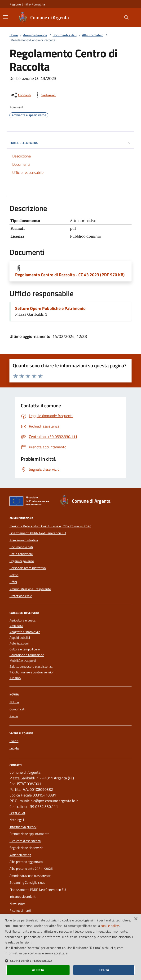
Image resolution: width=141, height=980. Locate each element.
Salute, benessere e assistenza (31, 667)
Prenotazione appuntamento (29, 834)
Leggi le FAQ (18, 813)
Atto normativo (93, 35)
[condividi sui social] (21, 95)
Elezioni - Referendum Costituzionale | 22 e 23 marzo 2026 (50, 526)
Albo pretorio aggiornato (26, 862)
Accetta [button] (38, 970)
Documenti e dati (64, 35)
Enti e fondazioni (21, 554)
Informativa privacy (23, 827)
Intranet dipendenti (23, 897)
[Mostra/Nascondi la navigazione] (6, 17)
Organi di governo (22, 561)
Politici (14, 575)
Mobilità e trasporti (23, 661)
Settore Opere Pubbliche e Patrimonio (50, 308)
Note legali (17, 820)
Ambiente (16, 626)
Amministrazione (35, 35)
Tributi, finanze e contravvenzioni (32, 672)
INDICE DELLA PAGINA (70, 143)
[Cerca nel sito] (126, 18)
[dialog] (70, 947)
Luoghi (14, 748)
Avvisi (14, 716)
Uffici (13, 582)
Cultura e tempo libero (25, 649)
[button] (70, 961)
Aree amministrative (24, 540)
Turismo (15, 678)
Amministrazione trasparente (30, 876)
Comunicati (17, 709)
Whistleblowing (20, 855)
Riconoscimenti (20, 911)
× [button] (136, 919)
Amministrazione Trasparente (30, 589)
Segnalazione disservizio (26, 848)
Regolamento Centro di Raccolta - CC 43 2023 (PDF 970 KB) (70, 275)
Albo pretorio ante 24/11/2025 (31, 869)
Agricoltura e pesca (22, 620)
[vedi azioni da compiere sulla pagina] (45, 95)
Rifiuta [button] (104, 970)
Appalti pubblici (20, 638)
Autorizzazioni (19, 643)
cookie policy (110, 926)
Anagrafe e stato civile (25, 632)
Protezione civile (21, 596)
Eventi (14, 741)
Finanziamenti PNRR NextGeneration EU (38, 533)
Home (14, 35)
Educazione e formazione (27, 655)
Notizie (14, 702)
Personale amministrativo (28, 568)
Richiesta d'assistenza (25, 841)
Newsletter (17, 904)
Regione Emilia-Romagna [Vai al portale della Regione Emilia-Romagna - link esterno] (27, 4)
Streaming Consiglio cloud (27, 883)
